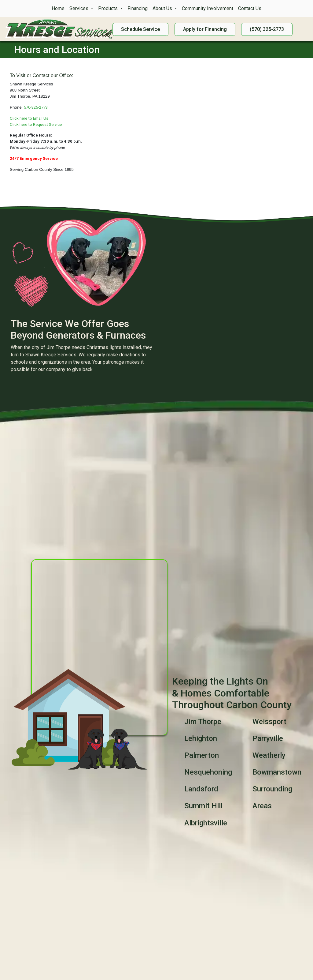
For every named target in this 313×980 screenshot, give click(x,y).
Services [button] (79, 8)
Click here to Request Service (36, 124)
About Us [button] (163, 8)
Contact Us (250, 8)
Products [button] (109, 8)
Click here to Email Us (29, 118)
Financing (138, 8)
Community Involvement (208, 8)
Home (58, 8)
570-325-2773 (36, 107)
